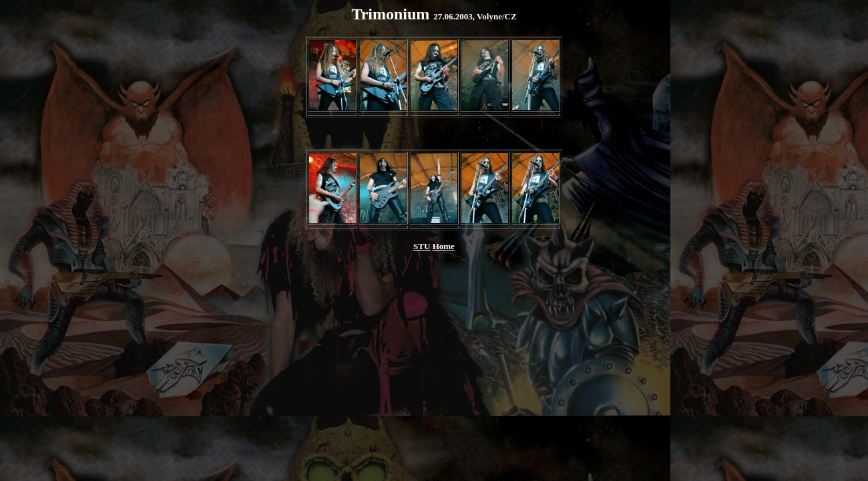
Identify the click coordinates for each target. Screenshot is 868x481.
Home (444, 246)
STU (422, 246)
